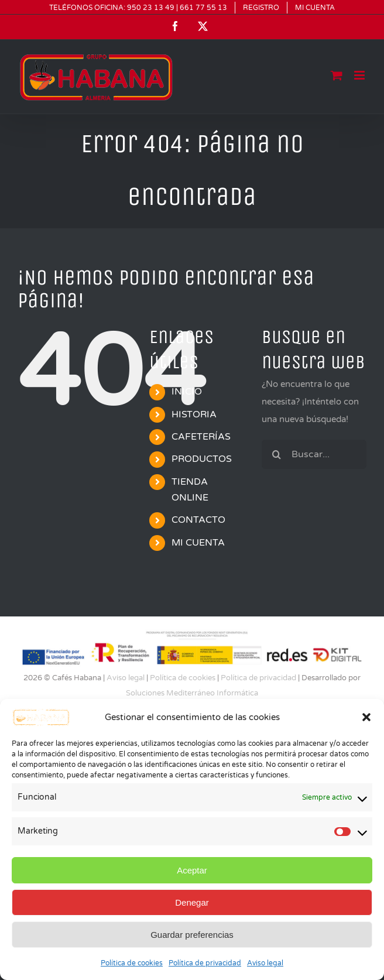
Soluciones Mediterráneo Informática (192, 693)
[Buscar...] (314, 454)
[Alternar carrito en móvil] (337, 75)
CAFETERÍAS (201, 437)
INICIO (187, 392)
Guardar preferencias (192, 935)
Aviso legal (265, 963)
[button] (366, 717)
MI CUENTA (198, 543)
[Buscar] (276, 454)
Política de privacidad (205, 963)
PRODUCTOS (202, 459)
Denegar (192, 902)
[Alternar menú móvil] (360, 75)
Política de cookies (132, 963)
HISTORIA (194, 414)
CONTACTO (198, 520)
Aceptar (192, 870)
